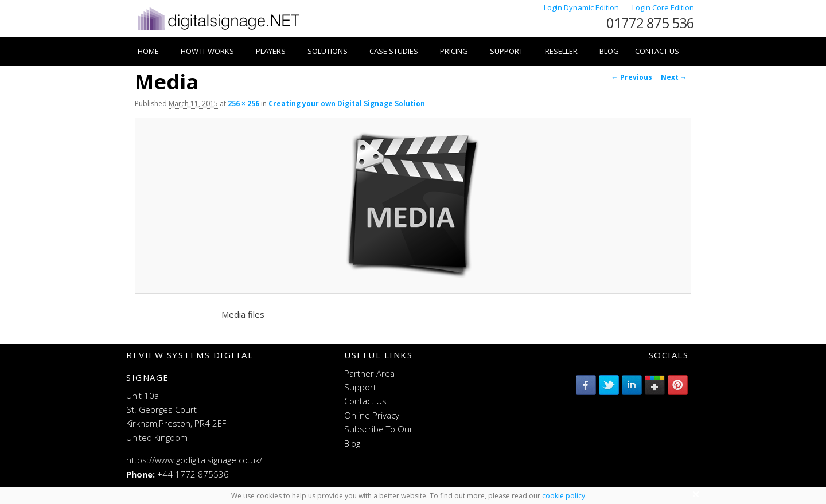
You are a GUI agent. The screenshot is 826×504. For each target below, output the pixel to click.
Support (506, 51)
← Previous (632, 77)
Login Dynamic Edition (582, 7)
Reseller (561, 51)
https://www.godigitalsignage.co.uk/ (194, 460)
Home (148, 51)
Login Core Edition (663, 7)
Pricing (454, 51)
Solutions (328, 51)
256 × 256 (243, 103)
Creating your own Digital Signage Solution (347, 103)
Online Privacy (372, 415)
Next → (674, 77)
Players (271, 51)
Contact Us (657, 51)
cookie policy (564, 496)
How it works (207, 51)
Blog (609, 51)
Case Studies (394, 51)
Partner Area (369, 373)
